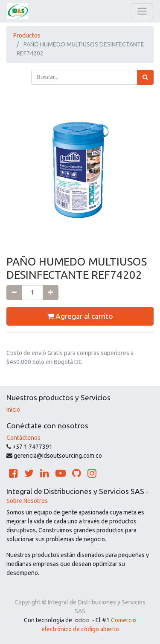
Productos (27, 35)
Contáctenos (23, 438)
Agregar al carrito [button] (80, 316)
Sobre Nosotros (27, 501)
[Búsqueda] (145, 77)
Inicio (13, 410)
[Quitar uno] (14, 293)
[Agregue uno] (51, 293)
